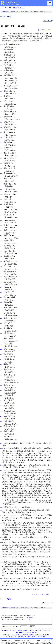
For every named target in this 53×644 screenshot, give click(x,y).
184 (1, 453)
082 (1, 225)
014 (1, 55)
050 (1, 145)
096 (1, 260)
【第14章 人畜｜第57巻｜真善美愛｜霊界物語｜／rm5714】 (27, 609)
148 (1, 390)
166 (1, 436)
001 (1, 34)
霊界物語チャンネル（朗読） (27, 625)
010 (1, 45)
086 (1, 235)
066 (1, 185)
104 (1, 280)
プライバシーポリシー (44, 639)
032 (1, 100)
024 (1, 80)
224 (1, 495)
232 (1, 503)
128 (1, 340)
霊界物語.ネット (13, 2)
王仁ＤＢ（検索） (29, 623)
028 (1, 90)
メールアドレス (28, 604)
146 (1, 385)
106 (1, 285)
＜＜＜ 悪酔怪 (6, 16)
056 (1, 160)
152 (1, 400)
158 (1, 415)
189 (1, 458)
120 (1, 320)
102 (1, 275)
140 (1, 370)
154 (1, 405)
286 (1, 566)
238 (1, 511)
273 (1, 550)
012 (1, 50)
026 (1, 85)
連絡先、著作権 (23, 619)
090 (1, 245)
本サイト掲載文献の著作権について (32, 636)
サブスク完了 (42, 625)
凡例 (17, 621)
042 (1, 125)
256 (1, 530)
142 (1, 375)
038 (1, 115)
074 (1, 205)
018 (1, 65)
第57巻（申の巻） (25, 12)
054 (1, 155)
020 (1, 70)
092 (1, 250)
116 (1, 310)
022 (1, 75)
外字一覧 (38, 619)
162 (1, 425)
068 (1, 190)
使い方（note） (12, 619)
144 (1, 380)
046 (1, 135)
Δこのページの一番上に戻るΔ (41, 582)
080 (1, 220)
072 (1, 200)
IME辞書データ (11, 625)
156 (1, 410)
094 (1, 255)
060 (1, 170)
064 (1, 180)
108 (1, 290)
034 (1, 105)
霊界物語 (4, 12)
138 (1, 365)
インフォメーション (45, 30)
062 (1, 175)
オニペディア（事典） (42, 623)
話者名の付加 (46, 619)
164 (1, 431)
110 (1, 295)
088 (1, 240)
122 (1, 325)
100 (1, 270)
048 (1, 140)
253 (1, 525)
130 (1, 345)
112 (1, 300)
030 (1, 95)
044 (1, 130)
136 (1, 360)
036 (1, 110)
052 (1, 150)
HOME (4, 619)
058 (1, 165)
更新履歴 (35, 621)
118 (1, 315)
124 (1, 330)
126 (1, 335)
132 (1, 350)
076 (1, 210)
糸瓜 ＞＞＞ (48, 20)
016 (1, 60)
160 (1, 420)
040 (1, 120)
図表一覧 (31, 619)
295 (1, 577)
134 (1, 355)
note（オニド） (17, 623)
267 (1, 545)
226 (1, 498)
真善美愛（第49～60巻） (13, 12)
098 (1, 265)
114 (1, 305)
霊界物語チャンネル (18, 8)
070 (1, 195)
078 (1, 215)
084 (1, 230)
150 (1, 395)
